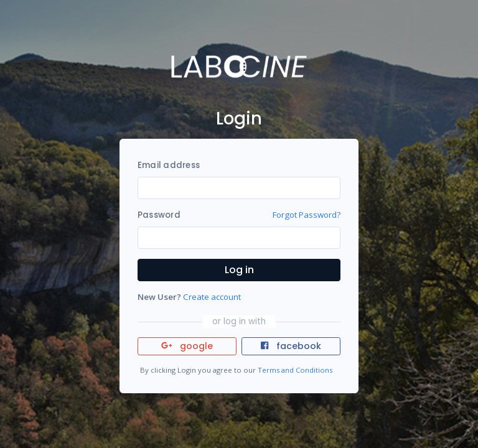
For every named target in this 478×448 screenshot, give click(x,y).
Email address (169, 165)
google (187, 346)
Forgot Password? (307, 215)
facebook (291, 346)
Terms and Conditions (295, 370)
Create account (212, 297)
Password (159, 215)
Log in (239, 270)
